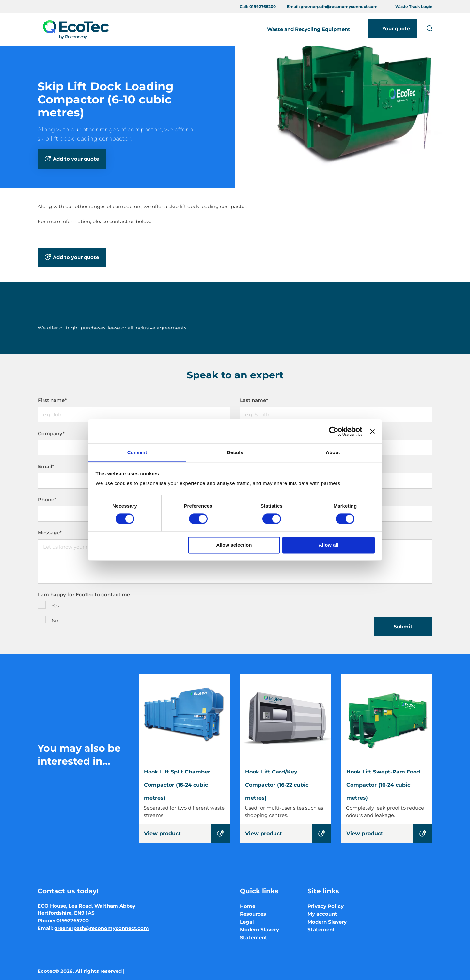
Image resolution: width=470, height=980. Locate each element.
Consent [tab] (137, 452)
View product (162, 833)
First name (52, 400)
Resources (253, 914)
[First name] (134, 415)
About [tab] (333, 452)
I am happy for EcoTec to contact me (84, 595)
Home (248, 906)
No (55, 620)
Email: (332, 6)
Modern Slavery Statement (259, 934)
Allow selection (234, 545)
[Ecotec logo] (76, 29)
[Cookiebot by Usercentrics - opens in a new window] (334, 431)
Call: (258, 6)
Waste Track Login (414, 6)
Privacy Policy (326, 906)
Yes (55, 606)
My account (322, 914)
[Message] (235, 561)
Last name (254, 400)
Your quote (396, 29)
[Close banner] (372, 431)
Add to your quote (76, 159)
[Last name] (336, 415)
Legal (247, 922)
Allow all (329, 545)
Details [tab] (235, 452)
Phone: (64, 920)
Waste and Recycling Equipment (309, 29)
